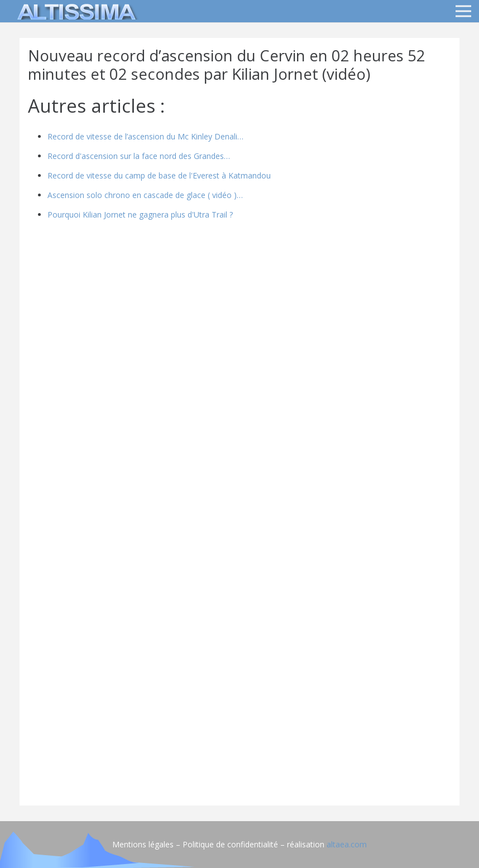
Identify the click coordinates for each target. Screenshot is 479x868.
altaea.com (347, 844)
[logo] (75, 11)
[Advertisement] (239, 719)
